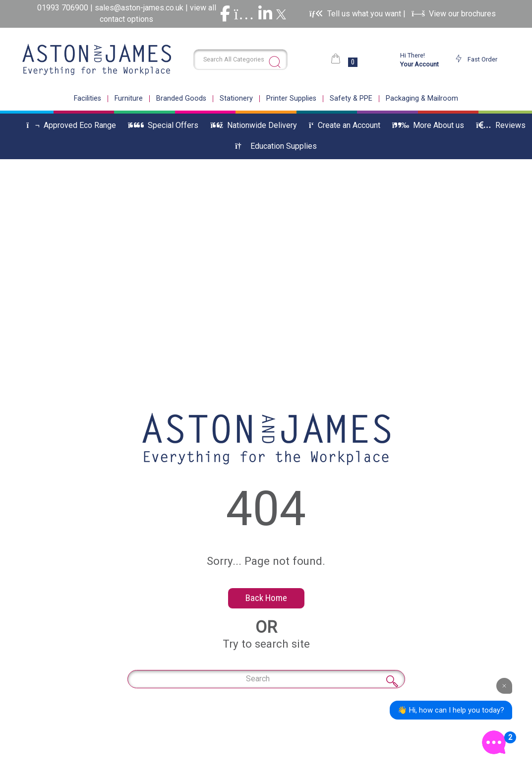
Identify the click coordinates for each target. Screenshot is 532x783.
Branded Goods (181, 99)
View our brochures (454, 14)
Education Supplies (276, 146)
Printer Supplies (291, 99)
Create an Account (345, 125)
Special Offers (163, 125)
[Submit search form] (275, 62)
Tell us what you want (356, 14)
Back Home (266, 598)
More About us (428, 125)
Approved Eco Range (71, 125)
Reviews (501, 125)
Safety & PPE (351, 99)
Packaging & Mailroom (422, 99)
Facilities (88, 99)
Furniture (129, 99)
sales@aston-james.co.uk (139, 8)
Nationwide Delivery (254, 125)
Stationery (236, 99)
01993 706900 (64, 8)
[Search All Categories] (240, 60)
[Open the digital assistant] (494, 742)
